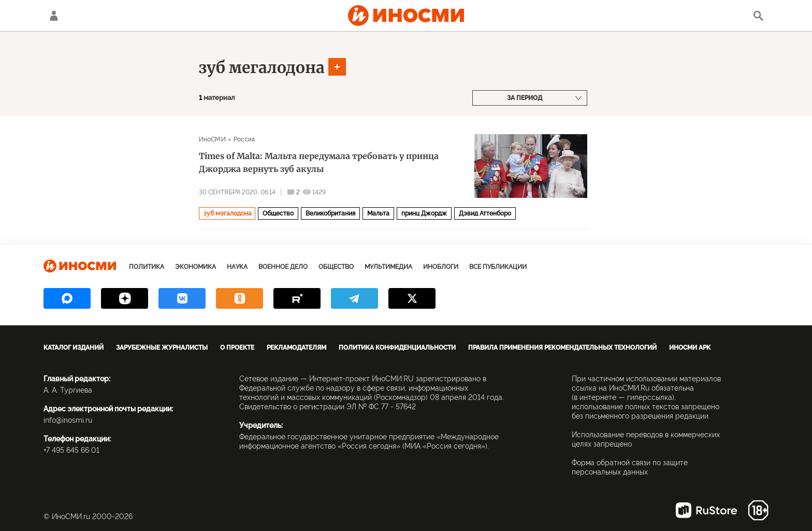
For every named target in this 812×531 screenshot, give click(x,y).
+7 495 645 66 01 (71, 450)
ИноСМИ (212, 139)
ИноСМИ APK (690, 348)
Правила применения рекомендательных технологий (562, 348)
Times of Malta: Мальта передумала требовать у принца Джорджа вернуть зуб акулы (319, 162)
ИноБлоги (441, 267)
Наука (237, 267)
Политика (147, 267)
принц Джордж (424, 213)
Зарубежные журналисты (162, 348)
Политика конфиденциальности (397, 348)
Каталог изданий (74, 348)
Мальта (378, 213)
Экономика (195, 267)
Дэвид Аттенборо (485, 213)
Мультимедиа (388, 267)
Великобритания (330, 213)
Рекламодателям (296, 348)
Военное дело (283, 267)
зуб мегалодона (262, 67)
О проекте (237, 348)
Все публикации (498, 267)
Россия (244, 139)
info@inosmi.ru (68, 420)
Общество (278, 213)
